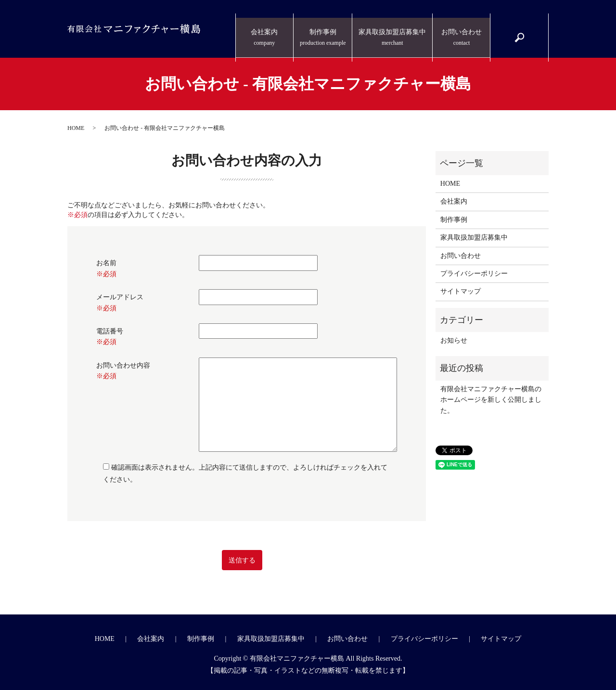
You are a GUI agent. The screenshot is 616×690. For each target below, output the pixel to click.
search (524, 34)
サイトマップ (461, 291)
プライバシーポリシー (474, 274)
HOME (76, 128)
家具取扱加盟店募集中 (394, 29)
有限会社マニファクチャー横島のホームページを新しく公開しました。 (491, 400)
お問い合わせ (462, 29)
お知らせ (454, 340)
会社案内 (267, 29)
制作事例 (325, 29)
